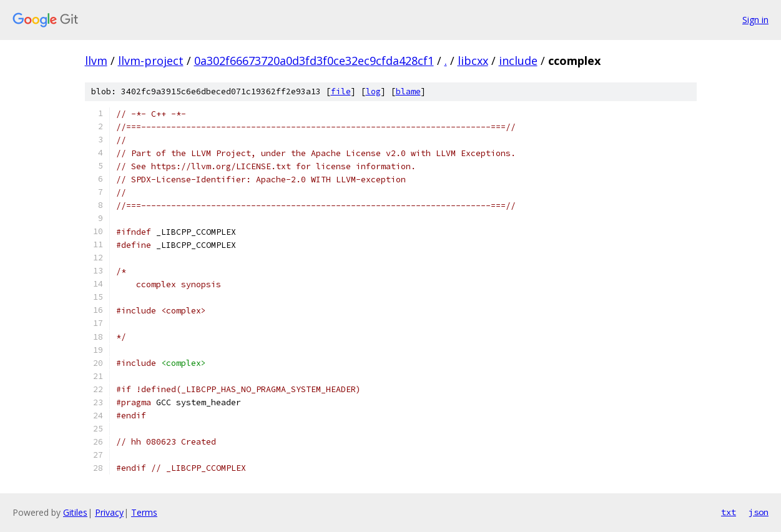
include (518, 61)
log (373, 91)
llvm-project (151, 61)
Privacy (109, 512)
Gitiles (75, 512)
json (759, 512)
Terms (144, 512)
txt (729, 512)
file (341, 91)
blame (408, 91)
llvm (96, 61)
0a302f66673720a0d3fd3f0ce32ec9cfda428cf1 (314, 61)
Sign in (755, 20)
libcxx (473, 61)
